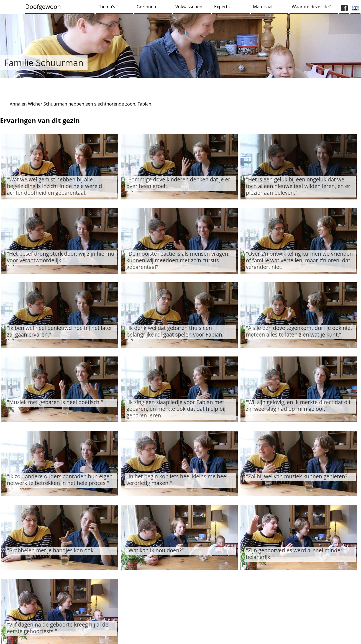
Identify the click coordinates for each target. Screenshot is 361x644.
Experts (222, 7)
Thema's (106, 7)
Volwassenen (189, 7)
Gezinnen (146, 7)
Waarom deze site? (311, 7)
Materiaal (263, 7)
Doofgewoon (43, 7)
